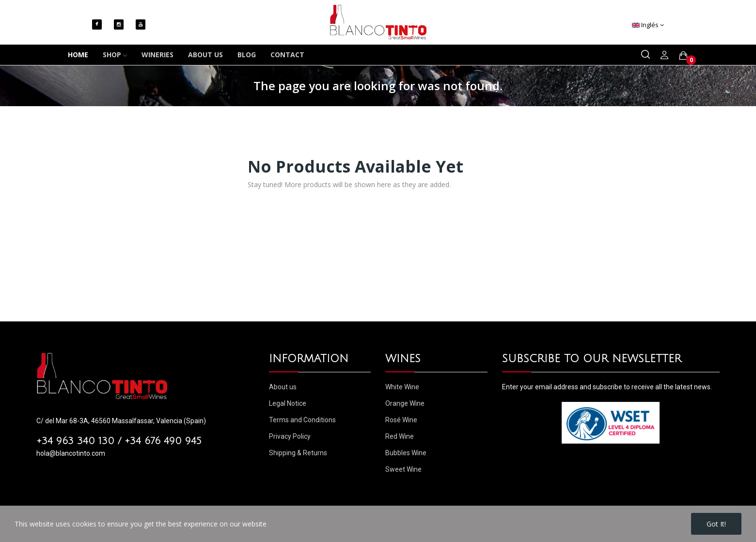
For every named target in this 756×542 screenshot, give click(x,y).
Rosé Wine (401, 420)
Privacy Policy (290, 436)
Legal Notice (288, 403)
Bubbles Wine (406, 453)
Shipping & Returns (298, 453)
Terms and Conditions (302, 420)
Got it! (716, 524)
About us (283, 387)
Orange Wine (405, 403)
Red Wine (400, 436)
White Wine (402, 387)
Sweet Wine (403, 469)
